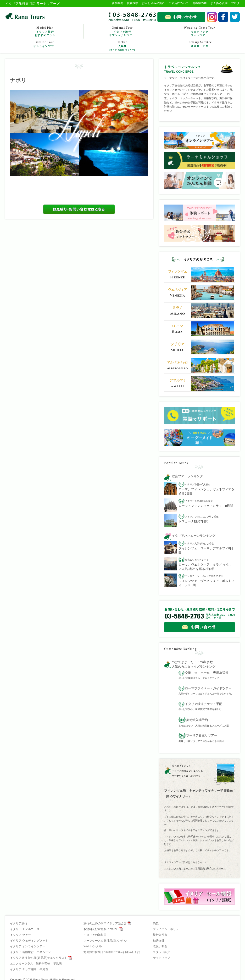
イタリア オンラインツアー (28, 946)
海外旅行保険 (112, 952)
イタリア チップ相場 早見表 (29, 969)
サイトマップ (161, 958)
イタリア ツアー (20, 935)
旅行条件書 (160, 935)
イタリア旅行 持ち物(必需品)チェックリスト (39, 958)
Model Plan (45, 31)
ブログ (235, 3)
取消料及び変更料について (101, 929)
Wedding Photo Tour (200, 31)
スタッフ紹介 (161, 952)
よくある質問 (219, 3)
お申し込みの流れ (153, 3)
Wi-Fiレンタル (93, 946)
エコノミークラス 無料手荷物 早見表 (36, 964)
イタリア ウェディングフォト (29, 941)
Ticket (122, 46)
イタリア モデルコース (25, 929)
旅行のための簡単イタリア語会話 (105, 923)
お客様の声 (200, 3)
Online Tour (45, 44)
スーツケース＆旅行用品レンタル (105, 941)
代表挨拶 (133, 3)
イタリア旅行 (19, 923)
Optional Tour (122, 31)
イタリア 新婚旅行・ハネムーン (31, 952)
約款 (156, 923)
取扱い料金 (160, 946)
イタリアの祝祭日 (95, 935)
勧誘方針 (159, 941)
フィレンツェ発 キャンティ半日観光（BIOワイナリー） (195, 869)
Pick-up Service (200, 44)
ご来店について (178, 3)
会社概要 (117, 3)
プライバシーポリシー (167, 929)
